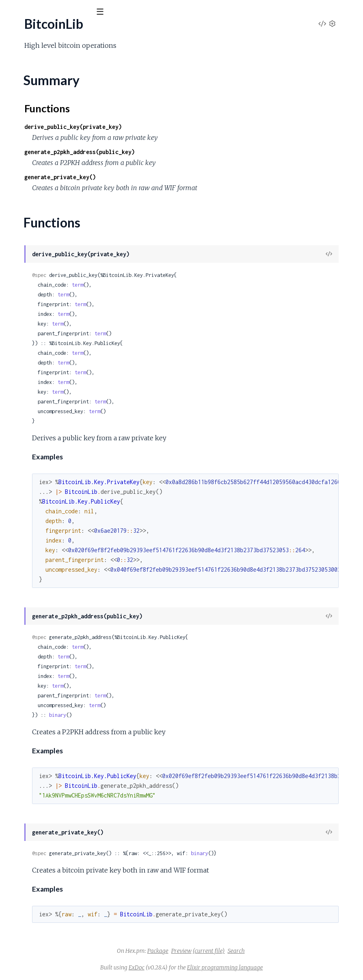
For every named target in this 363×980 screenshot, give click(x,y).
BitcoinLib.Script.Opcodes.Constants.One (64, 546)
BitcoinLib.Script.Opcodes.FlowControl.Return (71, 645)
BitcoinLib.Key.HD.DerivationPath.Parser (64, 262)
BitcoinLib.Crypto (31, 174)
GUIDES (19, 57)
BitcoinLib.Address (32, 119)
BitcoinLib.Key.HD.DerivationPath (54, 240)
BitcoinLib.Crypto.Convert (43, 196)
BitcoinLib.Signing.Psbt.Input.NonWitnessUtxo (70, 908)
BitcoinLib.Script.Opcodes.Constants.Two (64, 557)
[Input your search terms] (61, 12)
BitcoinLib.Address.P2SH (41, 152)
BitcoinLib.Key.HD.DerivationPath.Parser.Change (75, 273)
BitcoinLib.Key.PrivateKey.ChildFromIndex (65, 404)
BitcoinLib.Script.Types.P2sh (45, 711)
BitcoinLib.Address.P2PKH (44, 141)
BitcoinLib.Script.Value (37, 732)
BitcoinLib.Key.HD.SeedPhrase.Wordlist (62, 371)
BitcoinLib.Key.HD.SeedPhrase (50, 349)
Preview (242, 951)
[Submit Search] (12, 12)
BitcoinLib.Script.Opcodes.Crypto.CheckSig (67, 601)
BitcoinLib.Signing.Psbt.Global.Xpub (54, 842)
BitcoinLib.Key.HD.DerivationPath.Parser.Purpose (76, 295)
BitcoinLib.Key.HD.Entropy (44, 316)
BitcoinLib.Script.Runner (40, 689)
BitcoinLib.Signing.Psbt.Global (46, 809)
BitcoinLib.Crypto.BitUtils (41, 185)
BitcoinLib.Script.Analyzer (42, 481)
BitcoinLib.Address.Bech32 (44, 130)
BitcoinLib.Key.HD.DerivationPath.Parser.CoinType (77, 284)
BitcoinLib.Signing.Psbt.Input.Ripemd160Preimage (75, 951)
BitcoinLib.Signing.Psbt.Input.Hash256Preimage (71, 897)
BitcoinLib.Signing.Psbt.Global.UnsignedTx (63, 820)
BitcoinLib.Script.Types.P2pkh (47, 700)
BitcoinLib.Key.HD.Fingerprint (48, 327)
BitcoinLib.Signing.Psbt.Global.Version (57, 831)
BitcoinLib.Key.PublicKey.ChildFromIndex (63, 437)
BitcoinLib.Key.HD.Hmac (41, 338)
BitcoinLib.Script (29, 470)
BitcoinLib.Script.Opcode (41, 503)
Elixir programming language (286, 967)
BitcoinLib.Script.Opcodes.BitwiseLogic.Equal (69, 524)
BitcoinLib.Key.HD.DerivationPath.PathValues (70, 306)
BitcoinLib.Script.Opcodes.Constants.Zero (65, 568)
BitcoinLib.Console (32, 163)
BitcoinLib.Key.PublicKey (41, 415)
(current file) (270, 951)
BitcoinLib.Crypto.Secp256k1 (47, 207)
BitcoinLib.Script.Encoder (42, 492)
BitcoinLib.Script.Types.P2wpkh (50, 722)
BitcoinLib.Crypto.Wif (36, 218)
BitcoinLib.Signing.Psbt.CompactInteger (61, 754)
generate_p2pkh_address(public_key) (201, 152)
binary (179, 715)
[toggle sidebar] (110, 13)
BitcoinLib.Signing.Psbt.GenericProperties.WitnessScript (84, 798)
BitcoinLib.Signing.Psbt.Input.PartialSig (58, 930)
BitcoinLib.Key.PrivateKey (43, 382)
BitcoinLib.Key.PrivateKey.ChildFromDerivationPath (79, 393)
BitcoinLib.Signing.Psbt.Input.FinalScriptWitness (72, 875)
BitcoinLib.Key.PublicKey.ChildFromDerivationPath (77, 426)
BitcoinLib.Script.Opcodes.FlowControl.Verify (69, 656)
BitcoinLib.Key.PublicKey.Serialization (58, 459)
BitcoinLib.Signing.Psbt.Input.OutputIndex (63, 919)
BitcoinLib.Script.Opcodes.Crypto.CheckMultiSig (74, 579)
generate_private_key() (182, 177)
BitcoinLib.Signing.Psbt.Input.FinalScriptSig (64, 864)
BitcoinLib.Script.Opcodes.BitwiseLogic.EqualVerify (77, 535)
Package (219, 951)
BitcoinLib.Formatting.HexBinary (51, 229)
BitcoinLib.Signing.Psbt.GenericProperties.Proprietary (81, 776)
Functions (27, 105)
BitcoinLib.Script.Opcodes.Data (50, 634)
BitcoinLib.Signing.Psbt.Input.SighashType (62, 973)
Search (297, 951)
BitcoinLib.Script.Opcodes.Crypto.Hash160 (67, 623)
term (199, 285)
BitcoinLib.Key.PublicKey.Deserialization (62, 448)
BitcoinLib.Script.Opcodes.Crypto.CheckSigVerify (75, 612)
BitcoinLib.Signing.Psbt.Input (45, 853)
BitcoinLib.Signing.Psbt (37, 743)
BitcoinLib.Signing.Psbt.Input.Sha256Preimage (69, 962)
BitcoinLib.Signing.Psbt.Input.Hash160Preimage (71, 886)
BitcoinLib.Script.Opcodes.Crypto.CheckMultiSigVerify (82, 590)
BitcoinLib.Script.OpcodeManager (54, 514)
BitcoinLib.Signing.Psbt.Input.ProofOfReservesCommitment (89, 940)
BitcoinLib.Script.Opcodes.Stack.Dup (58, 667)
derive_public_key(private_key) (195, 127)
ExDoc (197, 967)
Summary (27, 95)
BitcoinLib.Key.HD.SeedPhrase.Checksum (65, 360)
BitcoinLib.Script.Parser (39, 678)
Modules (53, 57)
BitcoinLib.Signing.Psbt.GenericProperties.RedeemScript (85, 787)
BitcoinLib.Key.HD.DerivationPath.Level (62, 251)
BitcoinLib (27, 32)
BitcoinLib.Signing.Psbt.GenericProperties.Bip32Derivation (87, 765)
